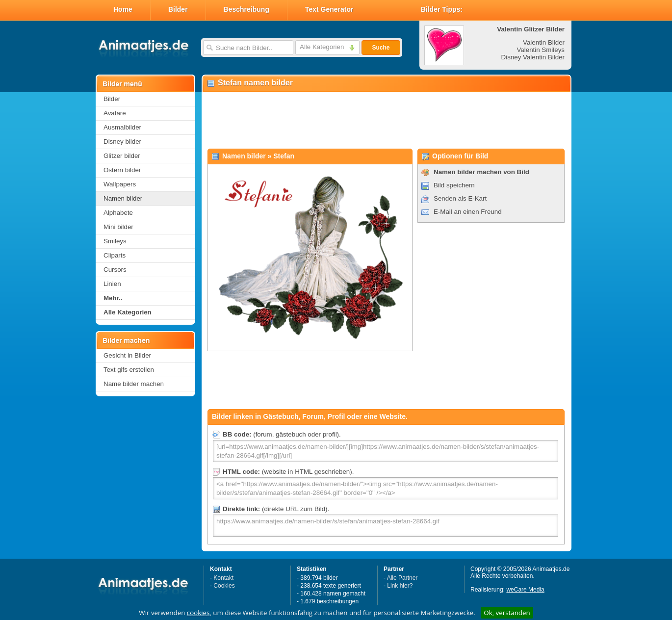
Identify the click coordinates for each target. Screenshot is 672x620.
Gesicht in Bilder (127, 355)
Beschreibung (246, 9)
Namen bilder (123, 198)
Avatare (115, 113)
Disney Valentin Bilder (533, 57)
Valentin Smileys (541, 50)
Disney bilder (122, 142)
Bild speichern (454, 185)
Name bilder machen (134, 384)
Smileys (115, 241)
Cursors (115, 270)
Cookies (224, 586)
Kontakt (223, 578)
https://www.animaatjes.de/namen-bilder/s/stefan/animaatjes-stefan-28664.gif (386, 526)
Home (123, 9)
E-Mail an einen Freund (468, 212)
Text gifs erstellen (129, 370)
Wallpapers (120, 184)
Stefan (284, 156)
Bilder (178, 9)
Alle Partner (402, 578)
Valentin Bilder (544, 42)
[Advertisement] (386, 121)
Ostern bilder (122, 170)
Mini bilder (118, 227)
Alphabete (118, 213)
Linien (112, 284)
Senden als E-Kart (460, 198)
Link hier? (400, 586)
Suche (381, 48)
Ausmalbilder (122, 127)
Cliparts (115, 255)
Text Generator (329, 9)
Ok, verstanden (507, 613)
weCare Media (525, 590)
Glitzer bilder (122, 156)
